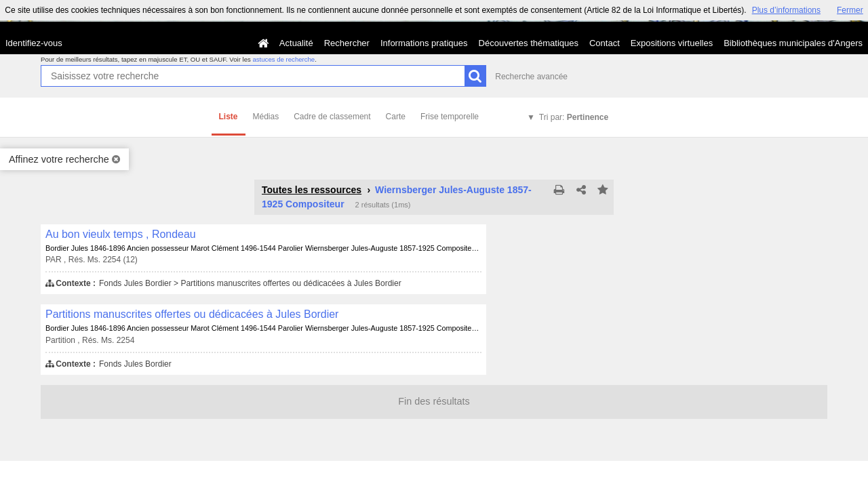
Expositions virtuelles (672, 43)
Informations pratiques (424, 43)
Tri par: (574, 117)
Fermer (850, 10)
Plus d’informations (786, 10)
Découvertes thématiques (529, 43)
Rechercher (347, 43)
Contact (605, 43)
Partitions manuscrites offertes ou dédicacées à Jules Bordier (192, 314)
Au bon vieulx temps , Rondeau (121, 234)
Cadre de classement (332, 117)
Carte (396, 117)
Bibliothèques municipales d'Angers (793, 43)
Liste (229, 117)
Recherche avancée (531, 77)
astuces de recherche (283, 59)
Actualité (296, 43)
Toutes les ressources (312, 190)
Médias (266, 117)
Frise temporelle (450, 117)
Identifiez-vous (34, 43)
